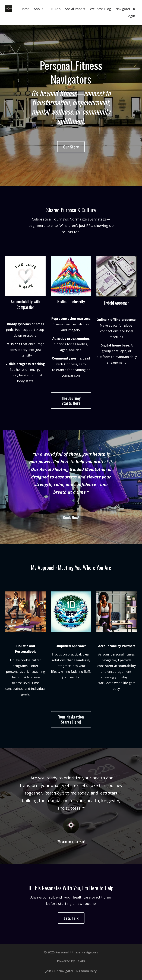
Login (131, 16)
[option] (71, 806)
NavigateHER (125, 9)
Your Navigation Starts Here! (71, 719)
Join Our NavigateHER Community (71, 971)
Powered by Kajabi (71, 961)
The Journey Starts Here (71, 401)
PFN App (54, 9)
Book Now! (71, 517)
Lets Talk (71, 918)
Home (25, 9)
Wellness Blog (100, 9)
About (38, 9)
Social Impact (75, 9)
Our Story (71, 147)
